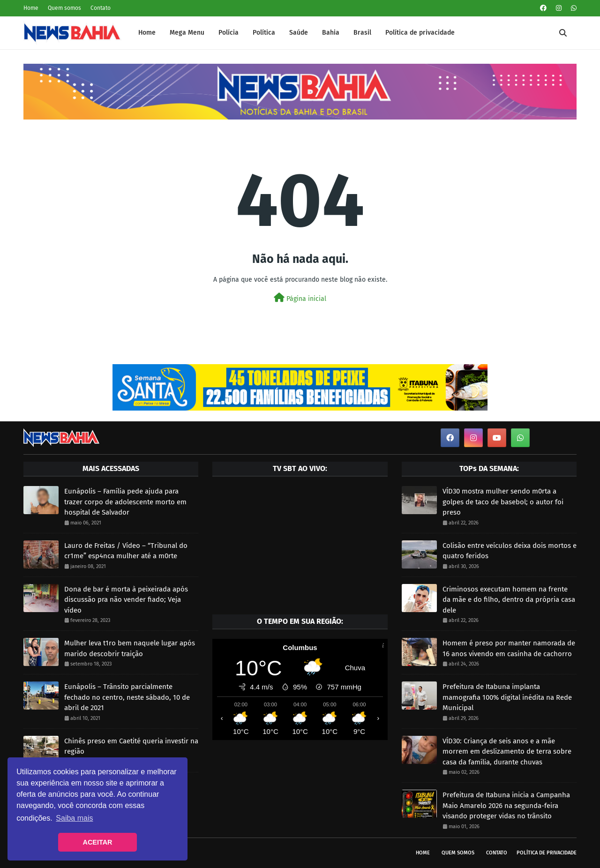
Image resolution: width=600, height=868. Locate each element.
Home (31, 8)
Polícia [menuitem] (229, 33)
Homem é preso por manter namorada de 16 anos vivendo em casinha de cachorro (509, 648)
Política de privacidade (547, 853)
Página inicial (300, 298)
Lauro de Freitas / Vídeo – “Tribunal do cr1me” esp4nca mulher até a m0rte (126, 551)
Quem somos (64, 8)
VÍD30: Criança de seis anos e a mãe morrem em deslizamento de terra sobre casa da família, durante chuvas (507, 752)
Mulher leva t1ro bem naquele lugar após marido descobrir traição (130, 648)
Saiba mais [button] (74, 818)
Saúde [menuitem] (299, 33)
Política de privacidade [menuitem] (420, 33)
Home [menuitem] (147, 33)
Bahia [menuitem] (331, 33)
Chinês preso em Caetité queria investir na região (131, 746)
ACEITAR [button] (98, 842)
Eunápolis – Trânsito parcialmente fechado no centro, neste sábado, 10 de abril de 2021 (127, 697)
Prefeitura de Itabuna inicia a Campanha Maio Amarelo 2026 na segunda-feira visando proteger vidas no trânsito (506, 805)
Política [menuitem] (264, 33)
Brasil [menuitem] (362, 33)
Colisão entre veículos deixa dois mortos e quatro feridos (510, 551)
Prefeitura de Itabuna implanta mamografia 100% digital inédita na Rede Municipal (507, 697)
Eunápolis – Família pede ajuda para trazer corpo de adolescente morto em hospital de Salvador (125, 502)
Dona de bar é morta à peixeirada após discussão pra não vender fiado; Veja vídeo (126, 600)
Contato (101, 8)
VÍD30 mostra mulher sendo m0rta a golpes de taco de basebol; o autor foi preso (503, 502)
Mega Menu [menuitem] (187, 33)
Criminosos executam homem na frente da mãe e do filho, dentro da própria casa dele (509, 600)
